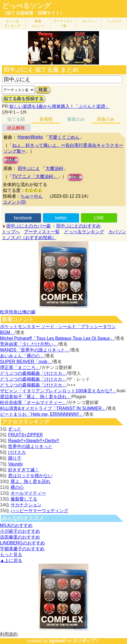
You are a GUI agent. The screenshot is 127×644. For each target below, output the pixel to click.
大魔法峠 (54, 168)
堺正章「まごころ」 (20, 367)
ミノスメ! (114, 21)
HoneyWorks (30, 137)
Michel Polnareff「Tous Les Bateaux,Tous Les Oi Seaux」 (57, 338)
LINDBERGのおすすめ (22, 543)
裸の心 (17, 487)
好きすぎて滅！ (24, 470)
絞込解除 (16, 128)
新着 (38, 23)
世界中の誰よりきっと (30, 446)
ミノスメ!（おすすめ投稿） (29, 238)
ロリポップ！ (86, 641)
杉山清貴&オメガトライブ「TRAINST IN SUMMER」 (53, 408)
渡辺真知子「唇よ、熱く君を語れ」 (35, 397)
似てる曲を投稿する (24, 99)
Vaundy (15, 464)
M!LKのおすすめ (16, 525)
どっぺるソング (26, 6)
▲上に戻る (11, 560)
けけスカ (17, 452)
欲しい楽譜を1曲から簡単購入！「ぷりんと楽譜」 (59, 106)
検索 (43, 90)
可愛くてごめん (64, 137)
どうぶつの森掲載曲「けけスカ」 (33, 373)
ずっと (15, 429)
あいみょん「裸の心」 (22, 356)
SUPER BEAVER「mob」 (26, 362)
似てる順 (16, 119)
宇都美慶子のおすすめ (22, 549)
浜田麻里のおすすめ (20, 537)
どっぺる (12, 23)
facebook (23, 218)
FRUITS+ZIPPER (25, 435)
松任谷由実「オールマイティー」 (33, 403)
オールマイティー (28, 493)
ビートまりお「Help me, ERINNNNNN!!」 (42, 414)
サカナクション (26, 505)
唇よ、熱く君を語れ (31, 481)
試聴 (11, 160)
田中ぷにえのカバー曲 (29, 226)
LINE (99, 218)
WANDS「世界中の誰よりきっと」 (35, 350)
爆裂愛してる (24, 499)
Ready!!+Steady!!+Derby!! (34, 441)
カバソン (89, 21)
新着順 (46, 119)
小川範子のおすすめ (20, 531)
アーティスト (63, 23)
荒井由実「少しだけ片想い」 (29, 344)
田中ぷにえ (29, 168)
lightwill (57, 641)
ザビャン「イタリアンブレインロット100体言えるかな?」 (58, 391)
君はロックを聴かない (30, 476)
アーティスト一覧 (42, 232)
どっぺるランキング (84, 232)
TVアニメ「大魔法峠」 (35, 176)
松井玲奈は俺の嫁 (18, 312)
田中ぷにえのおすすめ (78, 226)
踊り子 (15, 458)
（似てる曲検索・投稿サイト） (33, 13)
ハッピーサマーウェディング (39, 511)
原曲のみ (106, 119)
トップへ (11, 232)
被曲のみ (76, 119)
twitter (61, 218)
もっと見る (11, 555)
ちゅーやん (32, 196)
